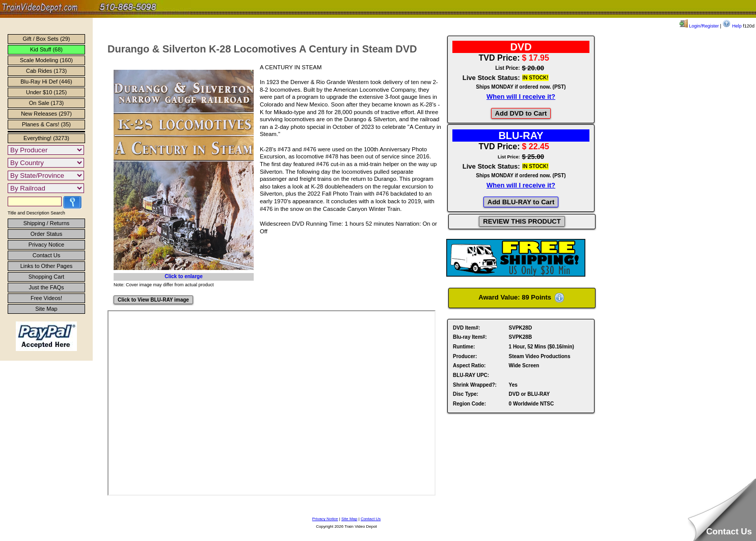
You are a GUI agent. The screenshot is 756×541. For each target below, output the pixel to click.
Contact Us (46, 255)
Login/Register (699, 26)
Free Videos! (46, 298)
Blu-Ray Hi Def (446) (46, 82)
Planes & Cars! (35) (46, 124)
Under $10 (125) (46, 92)
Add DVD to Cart (521, 113)
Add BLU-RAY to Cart (521, 202)
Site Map (46, 309)
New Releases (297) (46, 114)
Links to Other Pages (47, 266)
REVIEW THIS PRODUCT (522, 221)
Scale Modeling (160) (46, 60)
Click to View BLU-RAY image (153, 300)
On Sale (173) (46, 103)
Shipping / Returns (47, 223)
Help (732, 26)
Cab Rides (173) (46, 71)
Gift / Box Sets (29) (47, 39)
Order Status (46, 234)
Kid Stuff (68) (46, 49)
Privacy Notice (46, 245)
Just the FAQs (46, 287)
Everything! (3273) (46, 138)
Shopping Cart (46, 277)
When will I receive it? (521, 97)
